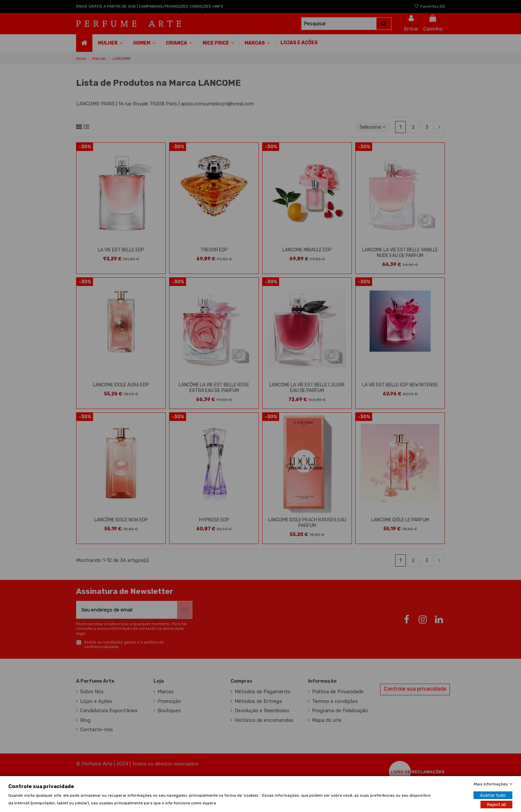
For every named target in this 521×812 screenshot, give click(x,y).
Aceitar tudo (493, 795)
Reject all (496, 804)
